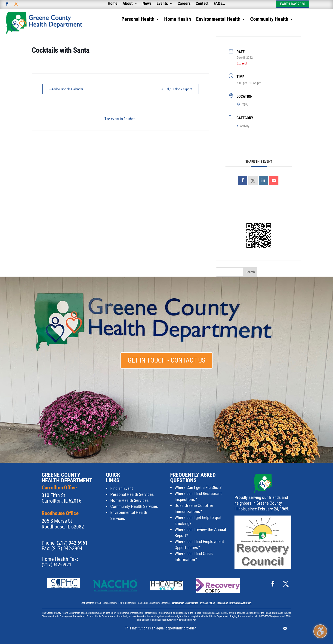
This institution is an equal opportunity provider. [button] (161, 628)
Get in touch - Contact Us (166, 360)
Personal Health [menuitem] (138, 20)
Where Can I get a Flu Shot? (198, 487)
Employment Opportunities (185, 603)
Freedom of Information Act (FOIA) (235, 603)
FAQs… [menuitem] (219, 4)
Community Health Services (134, 506)
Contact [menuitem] (202, 4)
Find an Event (122, 488)
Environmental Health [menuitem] (218, 20)
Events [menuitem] (162, 4)
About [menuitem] (128, 4)
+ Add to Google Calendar (66, 89)
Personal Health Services (132, 494)
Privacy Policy (208, 603)
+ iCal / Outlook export (177, 89)
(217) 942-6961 (72, 543)
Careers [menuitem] (184, 4)
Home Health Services (129, 500)
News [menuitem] (147, 4)
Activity (243, 126)
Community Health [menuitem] (269, 20)
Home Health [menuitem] (178, 20)
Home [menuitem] (113, 4)
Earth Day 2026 (293, 4)
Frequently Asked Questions (193, 478)
